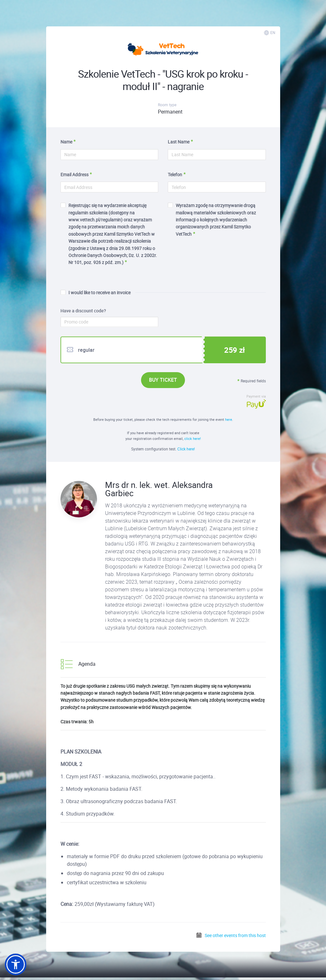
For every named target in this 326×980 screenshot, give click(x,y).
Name (66, 142)
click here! (193, 438)
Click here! (186, 449)
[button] (16, 964)
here (229, 419)
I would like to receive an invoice (96, 292)
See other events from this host (231, 935)
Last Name (179, 142)
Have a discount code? (83, 311)
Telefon (175, 174)
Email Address (74, 174)
